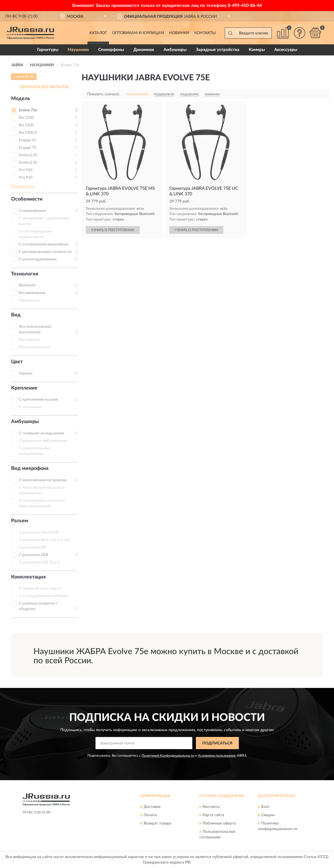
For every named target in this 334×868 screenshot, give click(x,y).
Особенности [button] (27, 199)
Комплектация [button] (28, 577)
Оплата (150, 815)
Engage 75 (28, 148)
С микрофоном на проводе (43, 480)
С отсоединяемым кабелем (43, 596)
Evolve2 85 (28, 163)
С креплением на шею (38, 400)
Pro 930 (26, 178)
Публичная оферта (219, 823)
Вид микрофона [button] (30, 468)
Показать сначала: (103, 94)
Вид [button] (16, 315)
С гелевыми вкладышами (42, 433)
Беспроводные (32, 293)
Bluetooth (27, 285)
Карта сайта (213, 815)
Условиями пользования (217, 756)
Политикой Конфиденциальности (168, 756)
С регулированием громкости (45, 252)
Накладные (29, 340)
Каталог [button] (98, 33)
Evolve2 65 (28, 155)
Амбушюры (175, 50)
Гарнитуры (48, 50)
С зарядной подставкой (40, 588)
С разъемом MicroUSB (39, 532)
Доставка (152, 807)
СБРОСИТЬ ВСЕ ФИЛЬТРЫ (44, 87)
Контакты (205, 33)
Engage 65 (28, 140)
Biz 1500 (26, 118)
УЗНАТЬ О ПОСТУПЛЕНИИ (113, 230)
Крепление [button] (24, 388)
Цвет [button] (17, 362)
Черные (26, 373)
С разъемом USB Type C (40, 562)
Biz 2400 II (28, 133)
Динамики (144, 50)
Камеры (257, 50)
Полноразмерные (34, 347)
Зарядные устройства (218, 50)
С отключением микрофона (44, 244)
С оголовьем (30, 407)
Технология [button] (25, 274)
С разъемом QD (33, 547)
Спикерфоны (111, 50)
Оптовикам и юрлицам (138, 33)
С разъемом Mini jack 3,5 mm (44, 540)
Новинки (179, 33)
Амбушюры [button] (25, 422)
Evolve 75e (28, 110)
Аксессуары (286, 50)
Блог (266, 807)
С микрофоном (32, 211)
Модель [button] (21, 99)
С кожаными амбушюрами (43, 441)
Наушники (78, 50)
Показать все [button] (23, 186)
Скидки (268, 815)
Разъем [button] (20, 521)
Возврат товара (157, 823)
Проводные (29, 300)
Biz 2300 (26, 125)
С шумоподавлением (38, 259)
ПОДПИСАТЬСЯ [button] (217, 743)
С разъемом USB (33, 555)
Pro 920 (26, 170)
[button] (299, 33)
